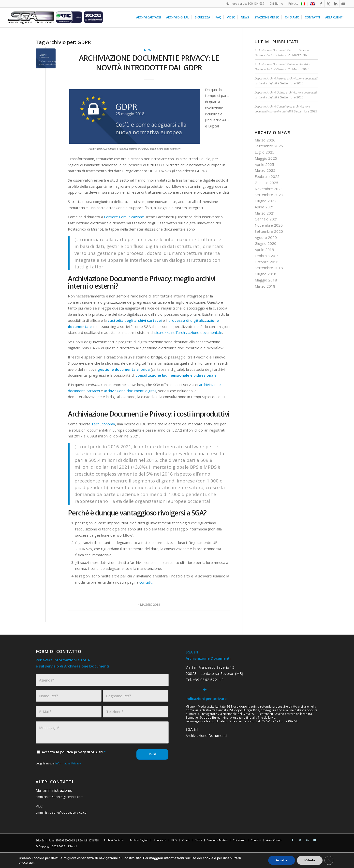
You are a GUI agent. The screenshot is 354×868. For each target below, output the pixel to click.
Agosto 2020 (266, 237)
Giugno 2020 (265, 243)
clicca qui (26, 863)
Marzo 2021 (265, 213)
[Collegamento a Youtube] (343, 4)
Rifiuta (310, 860)
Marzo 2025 (265, 170)
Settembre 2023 (269, 195)
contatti (146, 582)
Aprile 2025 (264, 164)
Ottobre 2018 (267, 262)
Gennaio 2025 (266, 183)
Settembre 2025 (269, 146)
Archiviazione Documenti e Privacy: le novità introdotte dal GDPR (149, 63)
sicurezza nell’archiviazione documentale (188, 332)
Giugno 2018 (265, 274)
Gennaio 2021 (266, 219)
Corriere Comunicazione (125, 217)
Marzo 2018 (265, 286)
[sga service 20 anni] (55, 17)
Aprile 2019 (264, 249)
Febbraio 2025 (267, 176)
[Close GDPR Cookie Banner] (329, 860)
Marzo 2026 (265, 140)
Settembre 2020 (269, 231)
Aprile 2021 (264, 207)
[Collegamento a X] (328, 4)
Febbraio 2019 (267, 256)
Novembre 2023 (269, 189)
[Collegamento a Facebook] (321, 4)
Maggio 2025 (266, 158)
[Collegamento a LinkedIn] (336, 4)
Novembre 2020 (269, 225)
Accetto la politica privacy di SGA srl (74, 752)
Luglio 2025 (265, 152)
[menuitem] (276, 4)
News (149, 50)
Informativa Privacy (68, 763)
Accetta (282, 860)
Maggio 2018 (266, 280)
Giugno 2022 (265, 201)
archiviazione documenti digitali (130, 391)
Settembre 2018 (269, 268)
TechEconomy (103, 424)
